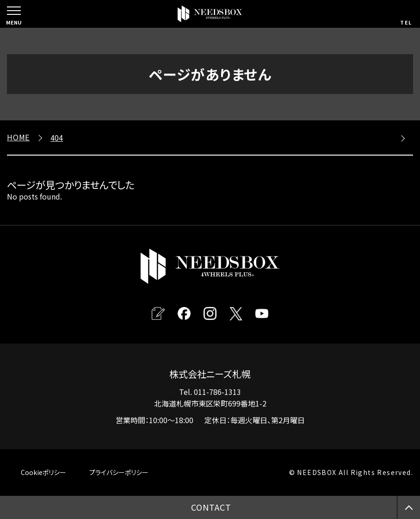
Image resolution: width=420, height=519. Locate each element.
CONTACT (211, 507)
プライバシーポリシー (119, 472)
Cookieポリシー (43, 472)
